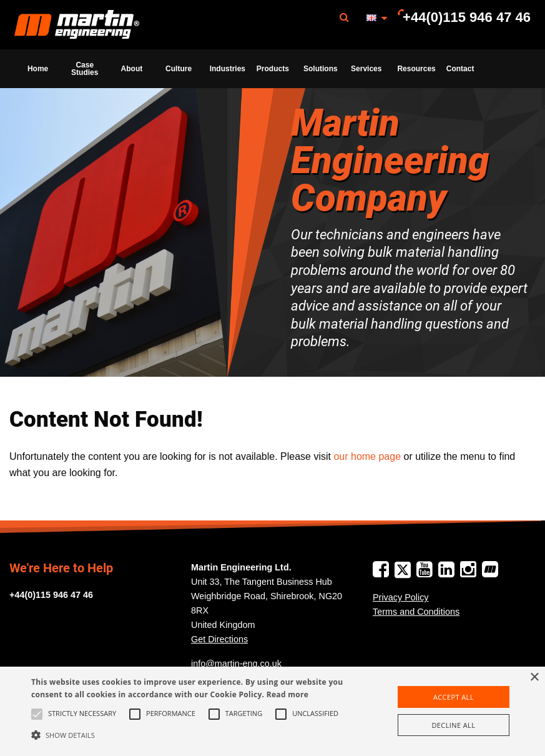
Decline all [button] (453, 725)
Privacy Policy (401, 597)
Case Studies (85, 69)
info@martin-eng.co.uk (236, 664)
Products (273, 69)
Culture (179, 69)
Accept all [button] (454, 697)
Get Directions (219, 639)
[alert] (272, 711)
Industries (228, 69)
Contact (460, 69)
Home (38, 69)
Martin (77, 25)
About (132, 69)
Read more (287, 694)
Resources (416, 69)
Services (366, 69)
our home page (367, 456)
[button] (188, 735)
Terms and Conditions (416, 612)
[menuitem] (77, 25)
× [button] (534, 678)
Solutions (321, 69)
